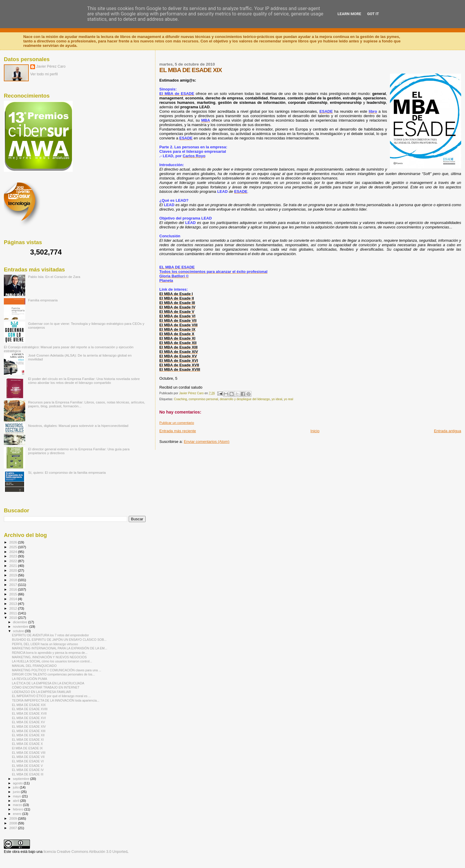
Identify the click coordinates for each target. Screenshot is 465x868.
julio (16, 787)
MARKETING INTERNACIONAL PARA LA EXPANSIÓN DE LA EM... (59, 648)
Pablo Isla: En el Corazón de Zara (54, 277)
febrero (19, 809)
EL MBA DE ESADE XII (28, 735)
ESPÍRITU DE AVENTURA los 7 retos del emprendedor (50, 635)
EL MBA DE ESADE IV (28, 770)
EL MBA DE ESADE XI (28, 740)
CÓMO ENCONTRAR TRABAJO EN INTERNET (46, 687)
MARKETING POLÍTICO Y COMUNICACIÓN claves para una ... (56, 670)
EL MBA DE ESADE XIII (29, 731)
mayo (17, 796)
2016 (13, 589)
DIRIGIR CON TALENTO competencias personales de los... (53, 674)
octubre (19, 631)
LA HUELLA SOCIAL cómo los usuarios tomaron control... (52, 661)
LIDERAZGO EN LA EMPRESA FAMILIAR (41, 692)
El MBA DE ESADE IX (27, 748)
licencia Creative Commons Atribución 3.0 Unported (86, 852)
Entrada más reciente (178, 431)
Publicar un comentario (177, 423)
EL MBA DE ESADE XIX (29, 705)
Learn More (349, 14)
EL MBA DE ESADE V (27, 766)
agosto (19, 783)
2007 (13, 828)
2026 (13, 542)
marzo (18, 805)
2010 (13, 617)
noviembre (21, 627)
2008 (13, 823)
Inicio (315, 431)
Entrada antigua (448, 431)
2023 (13, 556)
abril (17, 801)
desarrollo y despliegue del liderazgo (245, 399)
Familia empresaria (43, 300)
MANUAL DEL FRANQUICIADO (34, 666)
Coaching (180, 399)
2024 (13, 552)
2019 (13, 575)
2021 (13, 566)
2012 (13, 608)
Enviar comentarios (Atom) (207, 442)
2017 (13, 585)
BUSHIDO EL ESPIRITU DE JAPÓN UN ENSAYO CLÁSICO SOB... (59, 640)
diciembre (21, 622)
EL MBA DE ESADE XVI (29, 718)
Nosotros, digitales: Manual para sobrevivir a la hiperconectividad (78, 426)
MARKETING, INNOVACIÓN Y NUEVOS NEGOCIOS (49, 657)
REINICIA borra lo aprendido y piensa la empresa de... (50, 653)
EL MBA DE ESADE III (28, 774)
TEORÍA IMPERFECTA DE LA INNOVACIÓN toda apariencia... (56, 700)
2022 (13, 561)
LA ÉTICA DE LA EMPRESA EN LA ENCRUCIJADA (48, 683)
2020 (13, 570)
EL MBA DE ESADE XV (28, 722)
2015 (13, 594)
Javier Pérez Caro (51, 66)
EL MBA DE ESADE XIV (29, 726)
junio (17, 792)
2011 (13, 613)
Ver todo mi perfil (44, 74)
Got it (373, 14)
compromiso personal (203, 399)
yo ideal (277, 399)
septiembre (22, 779)
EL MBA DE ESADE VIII (29, 753)
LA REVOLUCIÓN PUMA (30, 679)
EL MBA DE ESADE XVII (29, 713)
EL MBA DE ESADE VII (28, 757)
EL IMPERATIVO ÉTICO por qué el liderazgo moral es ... (51, 696)
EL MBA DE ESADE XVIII (30, 709)
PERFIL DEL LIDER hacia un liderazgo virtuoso (45, 644)
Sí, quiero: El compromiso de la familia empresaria (67, 472)
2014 (13, 599)
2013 (13, 604)
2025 (13, 547)
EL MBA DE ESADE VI (28, 761)
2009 (13, 818)
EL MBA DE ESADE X (27, 744)
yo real (288, 399)
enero (18, 814)
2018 (13, 580)
